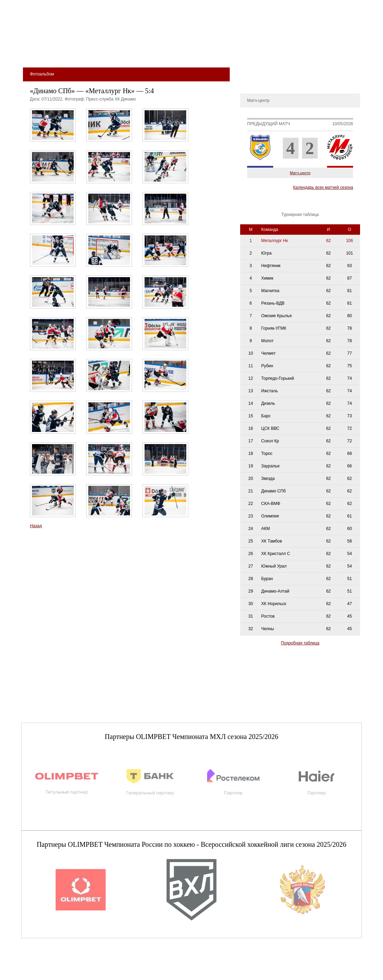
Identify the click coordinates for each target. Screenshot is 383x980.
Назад (36, 526)
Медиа (234, 53)
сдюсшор (338, 53)
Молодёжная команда (183, 53)
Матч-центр (300, 173)
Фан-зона (301, 53)
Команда (130, 53)
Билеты (42, 53)
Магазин (266, 53)
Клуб (71, 53)
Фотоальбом (256, 81)
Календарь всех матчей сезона (323, 187)
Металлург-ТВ (257, 71)
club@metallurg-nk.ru (46, 966)
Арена (97, 53)
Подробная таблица (300, 643)
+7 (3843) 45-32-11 (44, 974)
